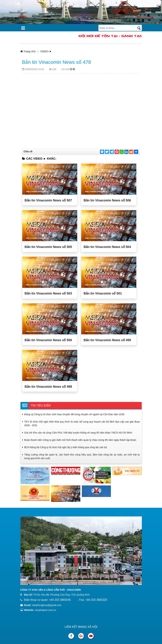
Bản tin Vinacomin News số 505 (48, 247)
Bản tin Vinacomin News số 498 (48, 387)
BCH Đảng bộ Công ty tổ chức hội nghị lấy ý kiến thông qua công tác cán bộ (66, 447)
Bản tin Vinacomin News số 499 (107, 340)
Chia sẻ (28, 151)
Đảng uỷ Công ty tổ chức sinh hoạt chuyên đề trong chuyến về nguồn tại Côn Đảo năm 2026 (74, 414)
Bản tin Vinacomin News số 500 (48, 340)
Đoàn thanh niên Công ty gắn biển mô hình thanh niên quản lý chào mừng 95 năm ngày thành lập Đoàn (80, 440)
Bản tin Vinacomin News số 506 (107, 200)
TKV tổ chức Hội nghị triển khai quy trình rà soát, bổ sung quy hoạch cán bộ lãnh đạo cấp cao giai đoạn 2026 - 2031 (82, 423)
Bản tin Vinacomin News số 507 (48, 200)
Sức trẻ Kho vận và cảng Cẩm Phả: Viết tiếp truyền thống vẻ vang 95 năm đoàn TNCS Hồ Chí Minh (78, 433)
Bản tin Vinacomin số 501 (103, 293)
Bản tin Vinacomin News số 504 (107, 247)
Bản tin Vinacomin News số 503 (48, 293)
